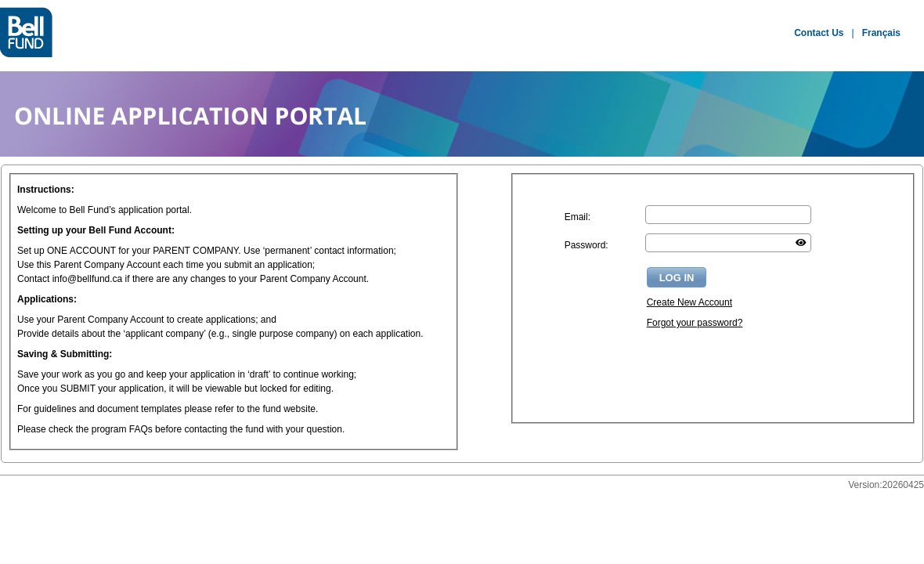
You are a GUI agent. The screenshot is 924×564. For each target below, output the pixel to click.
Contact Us (819, 33)
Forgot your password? (695, 323)
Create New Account (689, 302)
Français (881, 33)
